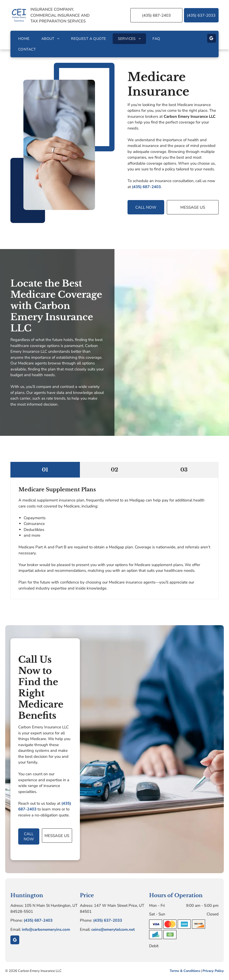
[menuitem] (25, 39)
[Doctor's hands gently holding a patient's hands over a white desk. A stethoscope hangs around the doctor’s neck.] (59, 145)
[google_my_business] (212, 39)
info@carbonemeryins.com (46, 929)
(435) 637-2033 (108, 920)
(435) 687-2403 (146, 187)
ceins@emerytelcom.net (113, 929)
